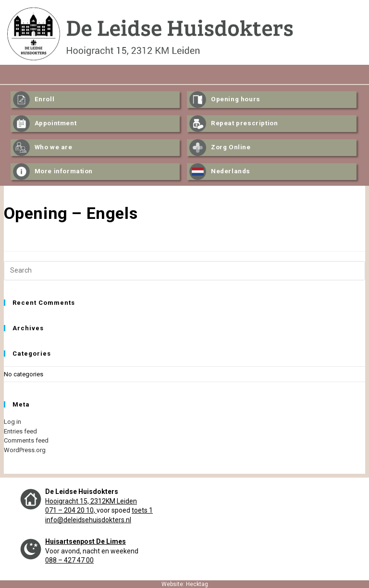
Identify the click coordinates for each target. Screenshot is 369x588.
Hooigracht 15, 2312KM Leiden (91, 501)
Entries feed (20, 431)
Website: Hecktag (185, 584)
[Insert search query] (185, 271)
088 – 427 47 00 (69, 560)
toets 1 (142, 510)
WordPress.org (25, 450)
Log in (12, 422)
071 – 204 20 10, (71, 510)
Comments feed (26, 440)
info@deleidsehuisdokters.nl (88, 520)
